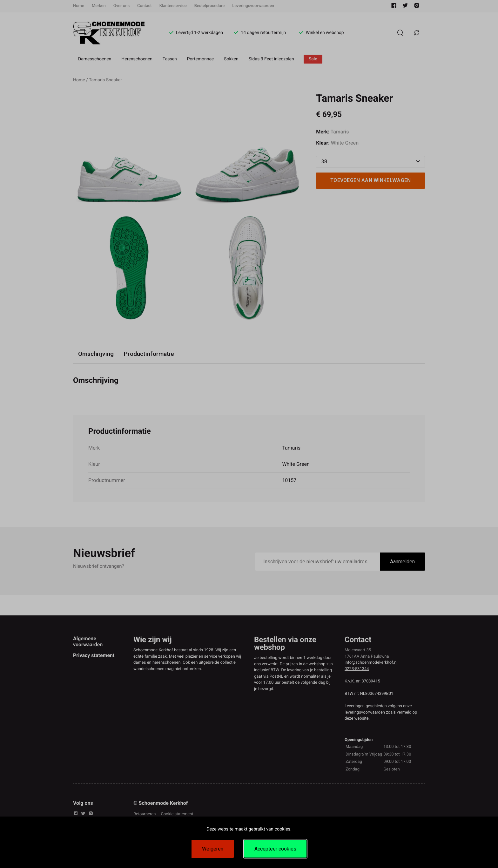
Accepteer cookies (275, 849)
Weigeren (213, 849)
